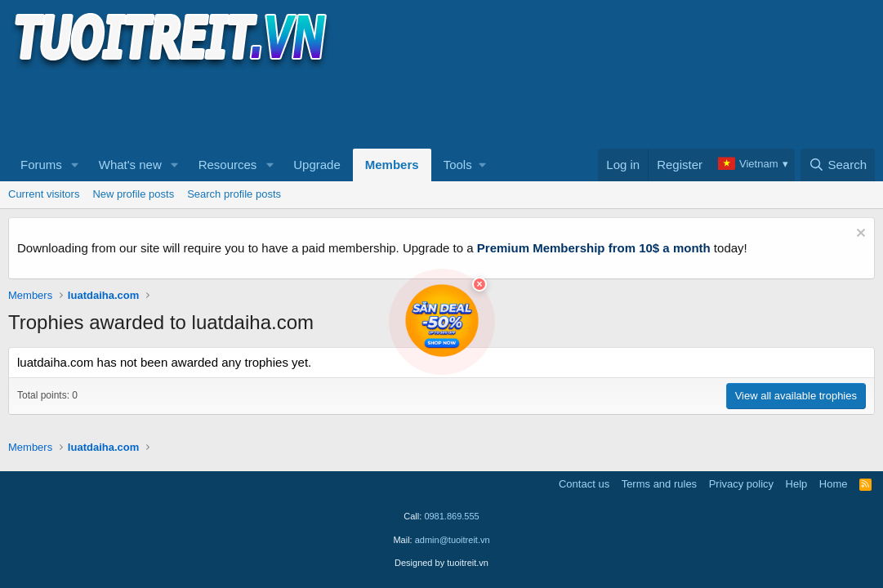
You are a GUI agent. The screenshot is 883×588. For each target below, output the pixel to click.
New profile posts (133, 194)
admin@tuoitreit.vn (453, 540)
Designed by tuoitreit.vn (441, 563)
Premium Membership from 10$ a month (594, 248)
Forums (41, 165)
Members (392, 165)
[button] (75, 165)
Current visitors (44, 194)
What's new (130, 165)
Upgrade (317, 165)
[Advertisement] (305, 107)
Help (797, 484)
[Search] (838, 165)
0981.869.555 (451, 516)
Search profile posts (234, 194)
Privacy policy (741, 484)
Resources (228, 165)
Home (834, 484)
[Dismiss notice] (859, 235)
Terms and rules (659, 484)
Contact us (584, 484)
